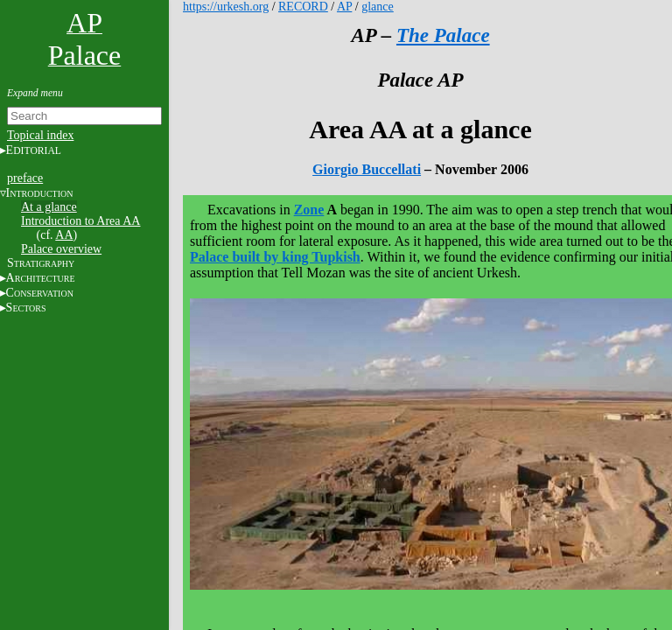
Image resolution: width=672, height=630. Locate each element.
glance (378, 7)
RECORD (303, 7)
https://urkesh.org (226, 7)
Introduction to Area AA (80, 221)
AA (64, 235)
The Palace (443, 35)
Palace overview (61, 249)
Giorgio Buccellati (367, 169)
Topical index (40, 135)
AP (344, 7)
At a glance (49, 207)
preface (25, 178)
